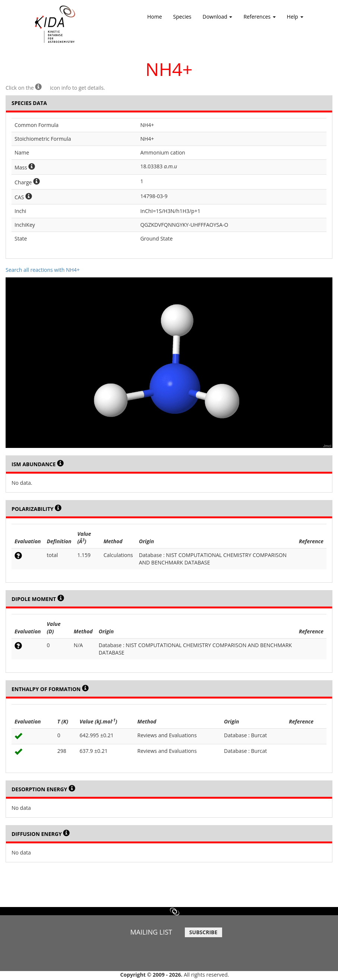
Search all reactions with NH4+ (43, 270)
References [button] (259, 19)
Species (182, 17)
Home (155, 17)
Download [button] (218, 19)
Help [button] (295, 19)
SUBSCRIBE (203, 932)
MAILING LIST (151, 932)
